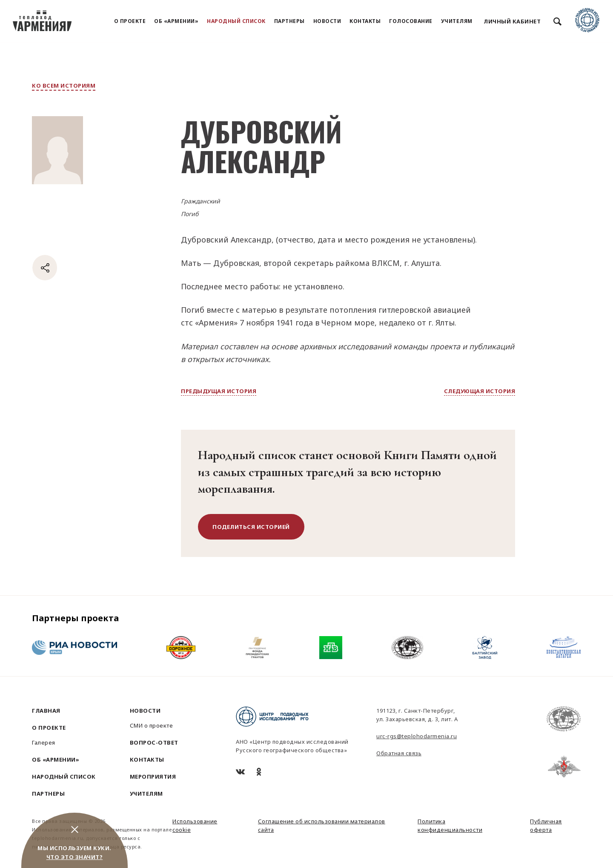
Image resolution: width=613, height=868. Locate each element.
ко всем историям (64, 86)
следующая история (480, 391)
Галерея (44, 742)
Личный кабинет (512, 21)
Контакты (365, 21)
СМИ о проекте (152, 725)
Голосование (411, 21)
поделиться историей (251, 527)
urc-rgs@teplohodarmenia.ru (417, 736)
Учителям (457, 21)
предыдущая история (219, 391)
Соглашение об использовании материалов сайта (322, 825)
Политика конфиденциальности (450, 825)
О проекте (130, 21)
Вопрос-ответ (154, 742)
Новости (327, 21)
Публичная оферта (546, 825)
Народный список (236, 21)
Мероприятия (153, 777)
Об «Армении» (176, 21)
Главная (46, 711)
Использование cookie (195, 825)
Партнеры (289, 21)
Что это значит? (75, 857)
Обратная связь (399, 753)
